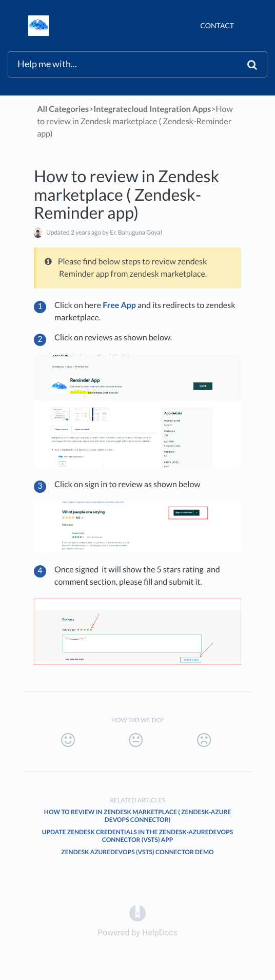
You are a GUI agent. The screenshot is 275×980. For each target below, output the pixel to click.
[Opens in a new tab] (137, 912)
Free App (119, 305)
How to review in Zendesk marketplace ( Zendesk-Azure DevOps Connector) (137, 816)
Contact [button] (217, 25)
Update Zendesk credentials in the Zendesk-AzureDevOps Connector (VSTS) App (137, 836)
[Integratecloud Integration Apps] (152, 109)
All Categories (63, 109)
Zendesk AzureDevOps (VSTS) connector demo (137, 852)
